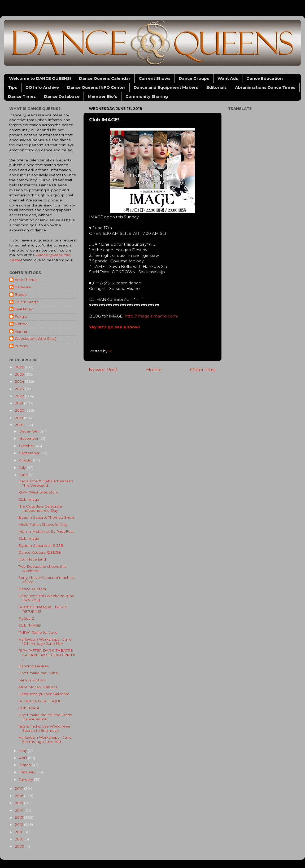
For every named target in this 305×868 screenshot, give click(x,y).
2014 (20, 810)
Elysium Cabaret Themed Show (46, 517)
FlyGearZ (26, 618)
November (29, 438)
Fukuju (21, 316)
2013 (19, 817)
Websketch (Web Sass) (35, 338)
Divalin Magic (27, 302)
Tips (13, 87)
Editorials (217, 87)
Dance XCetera (32, 589)
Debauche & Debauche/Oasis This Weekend (46, 483)
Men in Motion (32, 680)
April (24, 758)
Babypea (23, 287)
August (26, 460)
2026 (20, 367)
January (27, 779)
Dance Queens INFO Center (96, 87)
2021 (19, 403)
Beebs (21, 294)
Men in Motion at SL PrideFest (46, 531)
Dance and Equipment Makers (166, 87)
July (23, 468)
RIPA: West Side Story (38, 492)
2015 (19, 803)
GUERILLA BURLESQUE (40, 701)
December (29, 431)
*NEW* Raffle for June (38, 632)
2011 (19, 832)
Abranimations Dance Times (265, 87)
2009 (20, 846)
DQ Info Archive (42, 87)
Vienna (21, 331)
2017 (19, 788)
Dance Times (22, 96)
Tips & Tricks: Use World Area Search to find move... (44, 728)
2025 (20, 374)
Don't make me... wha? (39, 673)
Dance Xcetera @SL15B (40, 552)
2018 (20, 425)
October (27, 446)
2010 (20, 839)
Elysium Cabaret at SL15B (41, 545)
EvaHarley (24, 309)
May (23, 751)
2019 (19, 418)
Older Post (203, 370)
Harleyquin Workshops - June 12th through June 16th (45, 641)
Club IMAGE (29, 708)
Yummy (21, 346)
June (24, 475)
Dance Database (62, 96)
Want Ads (228, 78)
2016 (19, 796)
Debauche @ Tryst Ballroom (44, 694)
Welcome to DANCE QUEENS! (40, 78)
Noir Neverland (32, 559)
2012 (19, 825)
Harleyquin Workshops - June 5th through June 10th (45, 739)
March (25, 765)
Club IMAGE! (30, 625)
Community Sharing (147, 96)
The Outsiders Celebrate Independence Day (40, 508)
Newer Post (103, 370)
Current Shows (155, 78)
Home (154, 370)
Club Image (29, 499)
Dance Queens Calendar (105, 78)
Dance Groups (194, 78)
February (28, 772)
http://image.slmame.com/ (151, 316)
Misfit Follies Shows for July (43, 525)
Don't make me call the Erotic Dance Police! (45, 717)
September (30, 453)
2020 (20, 410)
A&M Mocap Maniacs (38, 687)
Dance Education (265, 78)
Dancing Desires (33, 666)
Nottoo (21, 324)
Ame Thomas (26, 280)
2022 (20, 396)
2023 (20, 389)
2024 (20, 381)
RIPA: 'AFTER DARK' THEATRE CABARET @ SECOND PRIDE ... (47, 655)
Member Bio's (103, 96)
